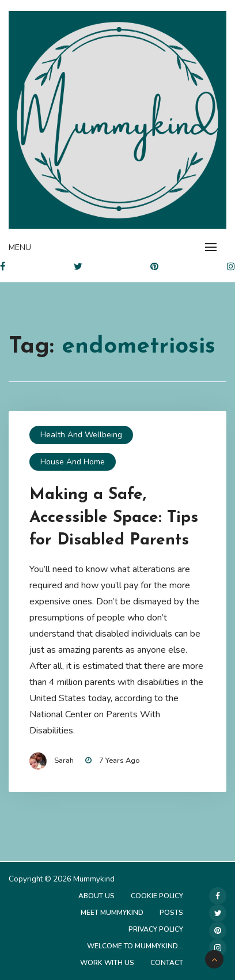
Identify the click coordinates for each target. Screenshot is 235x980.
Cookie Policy (157, 896)
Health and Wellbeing (81, 435)
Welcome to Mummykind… (135, 946)
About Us (96, 896)
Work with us (107, 963)
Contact (167, 963)
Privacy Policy (156, 929)
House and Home (73, 462)
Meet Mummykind (112, 913)
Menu (20, 247)
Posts (171, 913)
